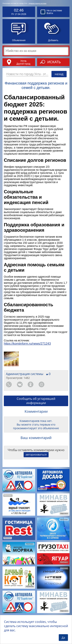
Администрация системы (38, 3)
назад (59, 74)
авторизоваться (36, 454)
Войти (50, 13)
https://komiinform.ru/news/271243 (27, 344)
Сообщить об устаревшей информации (36, 401)
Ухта (23, 61)
